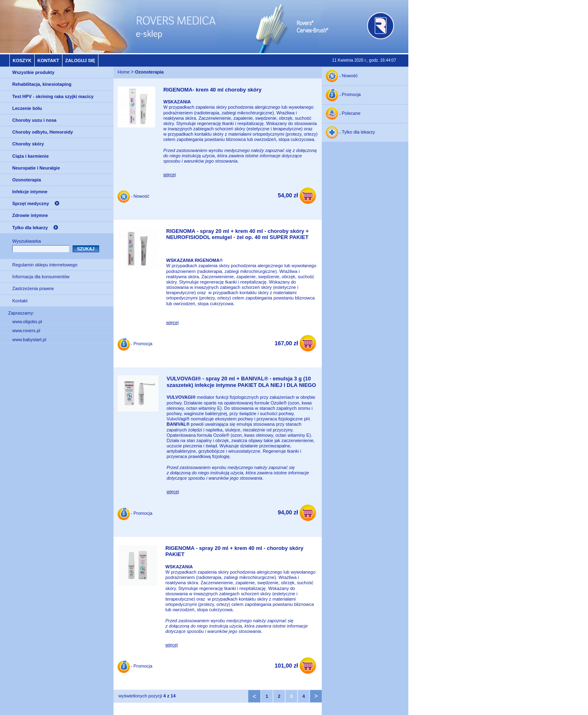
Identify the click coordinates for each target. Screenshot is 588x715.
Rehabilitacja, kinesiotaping (42, 84)
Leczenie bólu (27, 108)
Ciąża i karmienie (30, 156)
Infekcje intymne (30, 192)
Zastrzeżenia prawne (33, 288)
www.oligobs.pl (27, 322)
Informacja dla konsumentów (41, 277)
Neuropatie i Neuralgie (36, 168)
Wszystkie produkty (33, 72)
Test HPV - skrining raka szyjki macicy (53, 96)
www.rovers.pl (26, 331)
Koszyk (22, 60)
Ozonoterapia (27, 180)
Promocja (351, 95)
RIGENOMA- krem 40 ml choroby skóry (213, 90)
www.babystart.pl (29, 340)
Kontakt (48, 60)
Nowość (350, 76)
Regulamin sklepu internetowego (45, 265)
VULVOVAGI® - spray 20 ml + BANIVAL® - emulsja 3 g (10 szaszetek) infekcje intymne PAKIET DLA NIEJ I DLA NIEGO (241, 382)
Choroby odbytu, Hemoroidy (43, 132)
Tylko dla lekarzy (30, 228)
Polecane (351, 114)
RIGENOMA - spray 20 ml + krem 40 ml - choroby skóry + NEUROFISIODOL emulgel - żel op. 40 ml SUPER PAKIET (237, 234)
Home (124, 72)
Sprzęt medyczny (31, 203)
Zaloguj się (80, 60)
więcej (170, 174)
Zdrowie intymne (30, 215)
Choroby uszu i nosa (34, 120)
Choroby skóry (28, 144)
